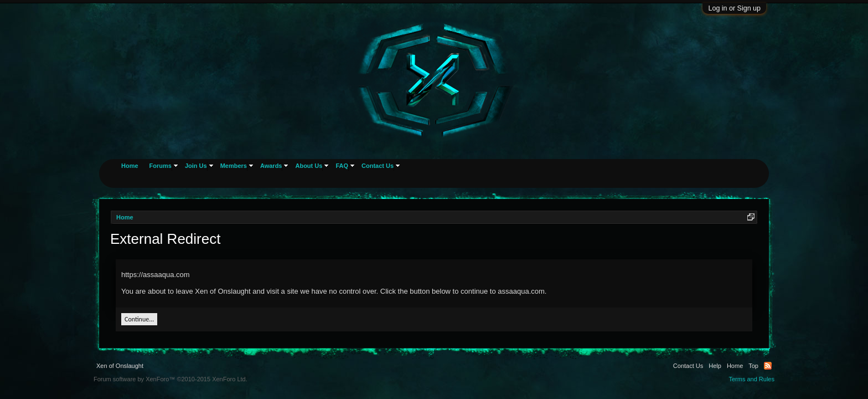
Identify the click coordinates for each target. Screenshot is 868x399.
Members (234, 166)
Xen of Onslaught (120, 366)
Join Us (196, 166)
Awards (271, 166)
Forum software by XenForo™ (170, 379)
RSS (768, 366)
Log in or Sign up (734, 8)
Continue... (139, 319)
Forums (161, 166)
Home (130, 166)
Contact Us (378, 166)
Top (753, 366)
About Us (309, 166)
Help (715, 366)
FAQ (342, 166)
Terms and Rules (751, 379)
